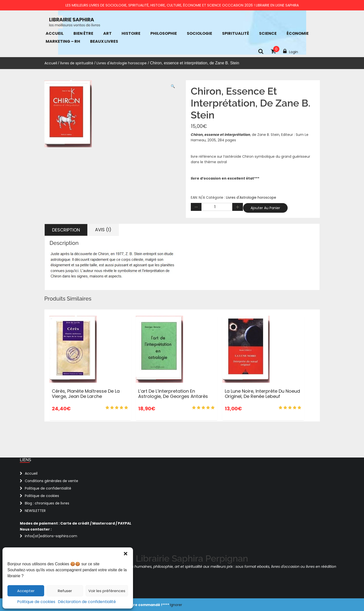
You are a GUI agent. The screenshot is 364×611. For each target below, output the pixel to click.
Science (268, 33)
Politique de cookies (36, 602)
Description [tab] (66, 230)
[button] (126, 554)
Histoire (131, 33)
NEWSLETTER (35, 511)
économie (298, 33)
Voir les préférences (107, 591)
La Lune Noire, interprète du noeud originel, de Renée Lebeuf (262, 394)
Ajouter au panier (265, 208)
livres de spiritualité (77, 63)
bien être (83, 33)
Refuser (65, 591)
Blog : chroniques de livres (47, 503)
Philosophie (164, 33)
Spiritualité (236, 33)
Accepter (26, 591)
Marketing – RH (63, 41)
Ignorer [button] (176, 605)
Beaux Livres (104, 41)
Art (107, 33)
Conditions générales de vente (51, 481)
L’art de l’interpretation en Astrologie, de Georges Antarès (173, 394)
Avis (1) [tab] (103, 230)
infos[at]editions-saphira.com (51, 536)
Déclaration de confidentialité (87, 602)
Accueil (55, 33)
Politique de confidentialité (48, 488)
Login (291, 51)
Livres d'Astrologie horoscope (122, 63)
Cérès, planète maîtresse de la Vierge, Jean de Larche (86, 394)
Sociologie (199, 33)
